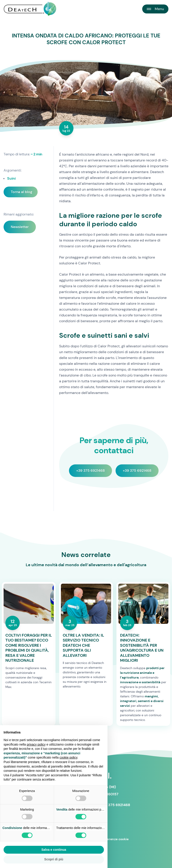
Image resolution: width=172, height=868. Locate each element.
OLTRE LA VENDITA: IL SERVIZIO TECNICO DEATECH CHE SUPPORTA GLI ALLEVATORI (83, 645)
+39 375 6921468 (90, 471)
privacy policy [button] (36, 744)
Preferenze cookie (115, 839)
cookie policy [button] (68, 757)
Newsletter (20, 227)
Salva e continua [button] (54, 850)
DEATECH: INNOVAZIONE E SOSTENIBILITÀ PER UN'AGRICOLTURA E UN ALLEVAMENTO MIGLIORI (142, 648)
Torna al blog (21, 192)
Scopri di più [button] (54, 859)
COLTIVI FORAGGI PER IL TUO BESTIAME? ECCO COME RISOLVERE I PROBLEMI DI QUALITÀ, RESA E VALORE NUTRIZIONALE (29, 648)
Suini (11, 178)
